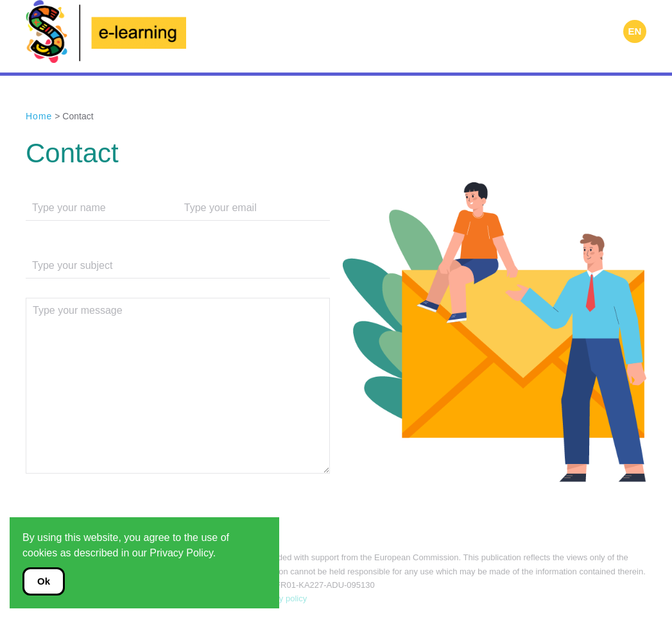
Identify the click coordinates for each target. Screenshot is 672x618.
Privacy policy (280, 598)
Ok (44, 581)
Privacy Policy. (183, 553)
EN (635, 31)
